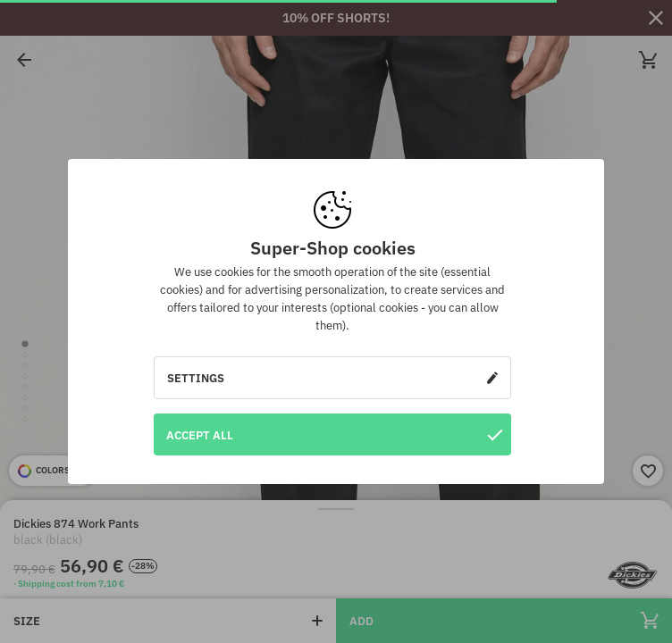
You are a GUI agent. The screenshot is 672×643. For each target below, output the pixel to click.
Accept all (334, 434)
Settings (332, 378)
